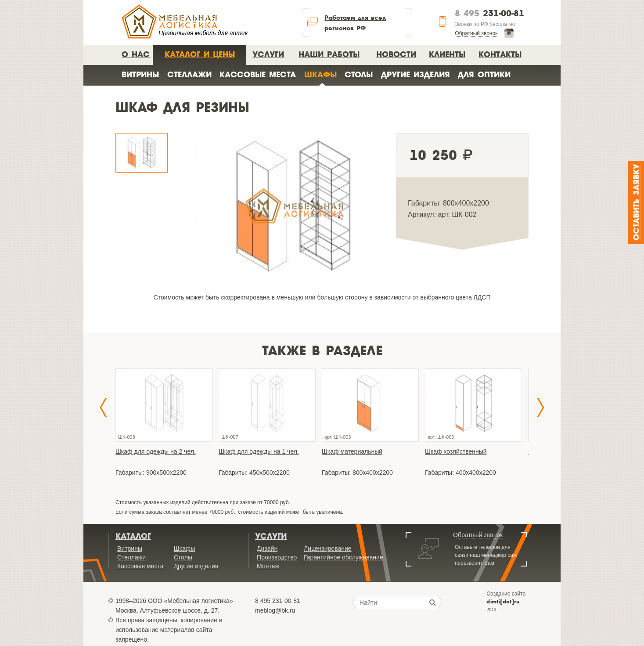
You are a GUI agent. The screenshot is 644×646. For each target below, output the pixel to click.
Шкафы (320, 74)
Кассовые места (258, 74)
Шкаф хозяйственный (456, 451)
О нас (136, 54)
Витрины (140, 74)
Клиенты (447, 54)
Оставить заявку (637, 202)
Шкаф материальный (352, 451)
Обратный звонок (476, 33)
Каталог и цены (200, 54)
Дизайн (267, 549)
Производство (277, 557)
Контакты (500, 54)
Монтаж (268, 566)
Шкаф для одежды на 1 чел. (259, 451)
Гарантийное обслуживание (344, 557)
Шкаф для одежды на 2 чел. (156, 451)
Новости (396, 54)
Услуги (268, 54)
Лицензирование (328, 549)
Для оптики (484, 74)
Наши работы (329, 54)
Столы (359, 74)
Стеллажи (189, 74)
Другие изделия (416, 74)
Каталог (133, 536)
